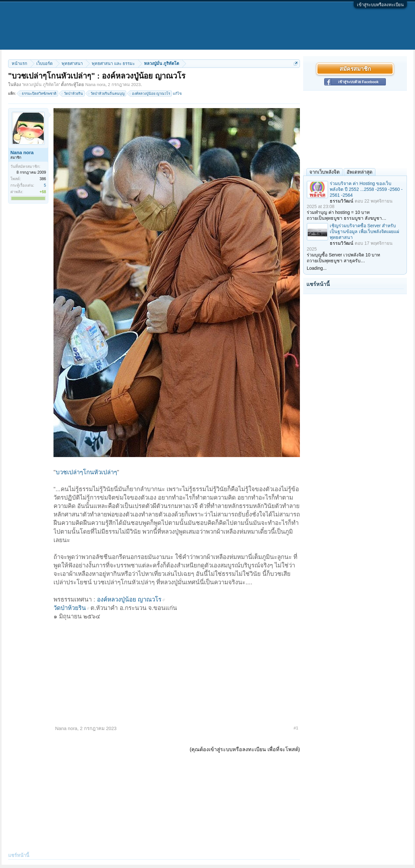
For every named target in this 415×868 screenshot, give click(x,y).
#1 (296, 728)
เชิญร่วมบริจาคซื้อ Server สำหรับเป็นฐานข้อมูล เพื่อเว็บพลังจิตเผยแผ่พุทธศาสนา (364, 231)
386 (43, 179)
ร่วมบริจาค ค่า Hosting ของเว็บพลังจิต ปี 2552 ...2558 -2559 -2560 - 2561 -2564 (366, 189)
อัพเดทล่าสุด (360, 172)
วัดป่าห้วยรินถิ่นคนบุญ (107, 93)
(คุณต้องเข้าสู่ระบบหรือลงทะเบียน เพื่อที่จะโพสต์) (245, 749)
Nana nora (95, 85)
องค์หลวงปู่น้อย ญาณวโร (150, 93)
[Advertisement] (177, 669)
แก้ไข (177, 93)
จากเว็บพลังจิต (325, 172)
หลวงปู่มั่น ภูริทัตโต (41, 85)
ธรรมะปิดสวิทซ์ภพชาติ (38, 93)
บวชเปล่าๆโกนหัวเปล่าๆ (86, 472)
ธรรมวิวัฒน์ (342, 201)
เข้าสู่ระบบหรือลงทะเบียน (380, 5)
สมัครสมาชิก (355, 69)
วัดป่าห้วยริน (72, 93)
